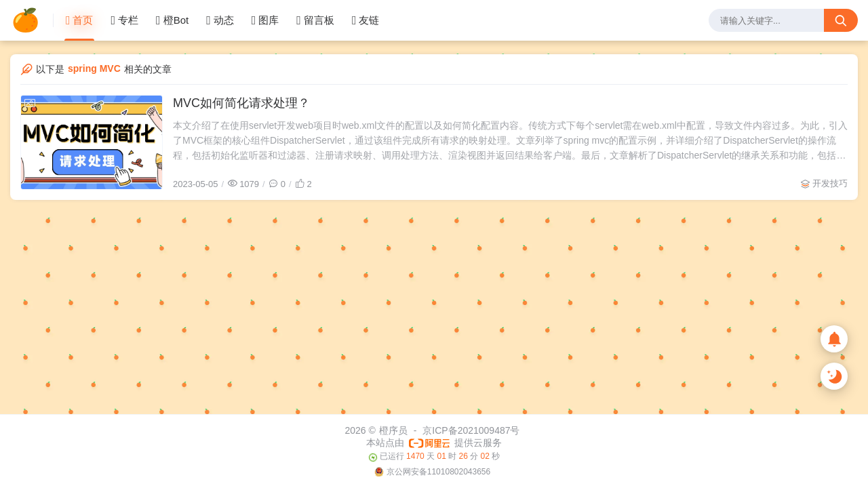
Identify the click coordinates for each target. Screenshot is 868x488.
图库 (265, 20)
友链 (366, 20)
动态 (220, 20)
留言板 (315, 20)
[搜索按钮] (841, 20)
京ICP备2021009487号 (471, 430)
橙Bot (172, 20)
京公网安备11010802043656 (438, 472)
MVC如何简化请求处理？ (241, 103)
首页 (80, 20)
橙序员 (393, 430)
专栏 (124, 20)
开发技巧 (830, 183)
